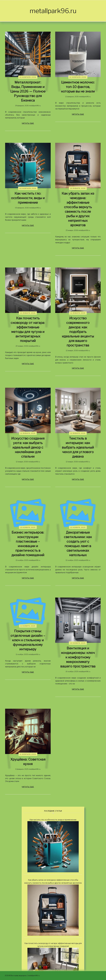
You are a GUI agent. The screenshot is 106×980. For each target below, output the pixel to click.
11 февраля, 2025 (28, 754)
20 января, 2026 (28, 313)
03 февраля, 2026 (28, 188)
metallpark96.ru (53, 11)
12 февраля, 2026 (78, 77)
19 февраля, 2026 (28, 77)
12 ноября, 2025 (78, 527)
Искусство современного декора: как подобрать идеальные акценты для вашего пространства (78, 332)
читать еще (28, 123)
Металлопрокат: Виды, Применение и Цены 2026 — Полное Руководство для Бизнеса (28, 91)
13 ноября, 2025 (28, 527)
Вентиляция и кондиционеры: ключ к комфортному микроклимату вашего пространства (78, 657)
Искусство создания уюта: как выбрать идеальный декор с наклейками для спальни (28, 447)
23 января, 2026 (78, 188)
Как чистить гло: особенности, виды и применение (28, 198)
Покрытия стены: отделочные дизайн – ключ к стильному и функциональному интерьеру (28, 640)
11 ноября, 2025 (28, 626)
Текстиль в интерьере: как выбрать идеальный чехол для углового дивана (78, 447)
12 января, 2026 (78, 313)
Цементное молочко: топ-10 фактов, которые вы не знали (78, 87)
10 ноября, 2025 (78, 643)
